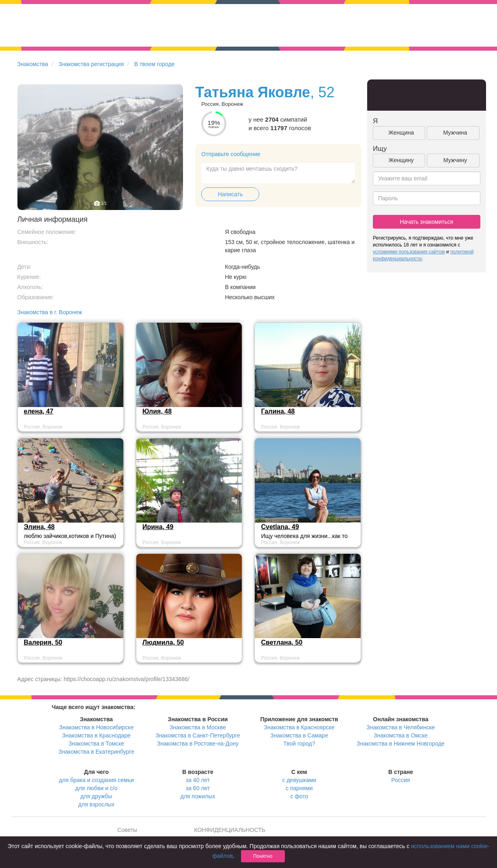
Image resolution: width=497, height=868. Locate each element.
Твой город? (299, 744)
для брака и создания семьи (96, 780)
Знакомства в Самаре (299, 735)
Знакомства (33, 64)
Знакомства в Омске (401, 735)
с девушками (299, 780)
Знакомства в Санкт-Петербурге (198, 735)
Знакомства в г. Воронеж (50, 312)
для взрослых (96, 804)
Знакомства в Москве (198, 727)
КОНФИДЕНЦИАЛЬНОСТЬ (230, 830)
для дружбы (96, 796)
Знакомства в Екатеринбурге (96, 752)
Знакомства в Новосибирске (97, 727)
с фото (299, 796)
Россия (401, 780)
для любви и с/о (96, 788)
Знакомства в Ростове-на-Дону (198, 744)
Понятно (263, 856)
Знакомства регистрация (91, 64)
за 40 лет (198, 780)
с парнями (299, 788)
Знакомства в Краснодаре (96, 735)
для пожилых (198, 796)
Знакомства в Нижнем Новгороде (401, 744)
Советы (127, 830)
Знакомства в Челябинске (400, 727)
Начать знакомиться (426, 222)
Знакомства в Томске (96, 744)
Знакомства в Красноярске (299, 727)
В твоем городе (155, 64)
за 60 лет (198, 788)
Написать (230, 194)
